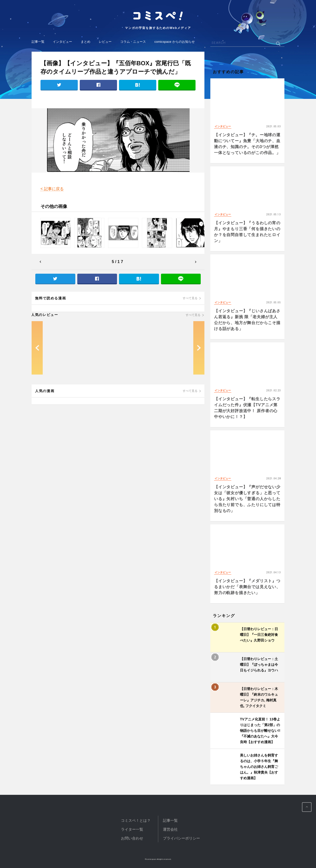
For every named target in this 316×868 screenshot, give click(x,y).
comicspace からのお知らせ (174, 42)
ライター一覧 (132, 829)
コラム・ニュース (133, 42)
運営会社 (170, 829)
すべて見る (190, 298)
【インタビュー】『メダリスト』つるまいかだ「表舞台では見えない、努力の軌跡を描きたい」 (247, 587)
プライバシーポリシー (181, 838)
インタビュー (62, 42)
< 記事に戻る (52, 189)
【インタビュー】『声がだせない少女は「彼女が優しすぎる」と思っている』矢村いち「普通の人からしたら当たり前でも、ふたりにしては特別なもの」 (247, 499)
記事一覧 (38, 42)
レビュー (105, 42)
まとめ (86, 42)
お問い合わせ (132, 838)
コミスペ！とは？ (136, 820)
